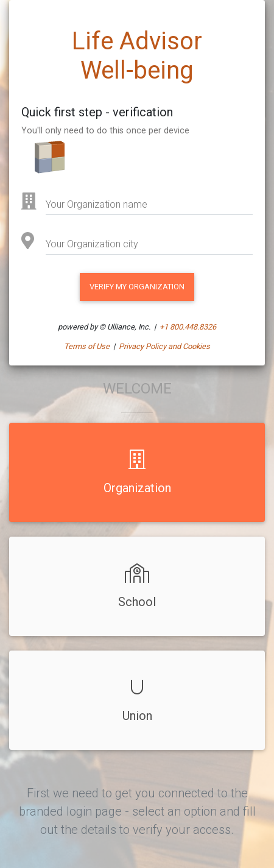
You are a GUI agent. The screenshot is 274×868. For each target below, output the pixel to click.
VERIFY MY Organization (137, 287)
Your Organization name (97, 204)
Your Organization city (92, 244)
